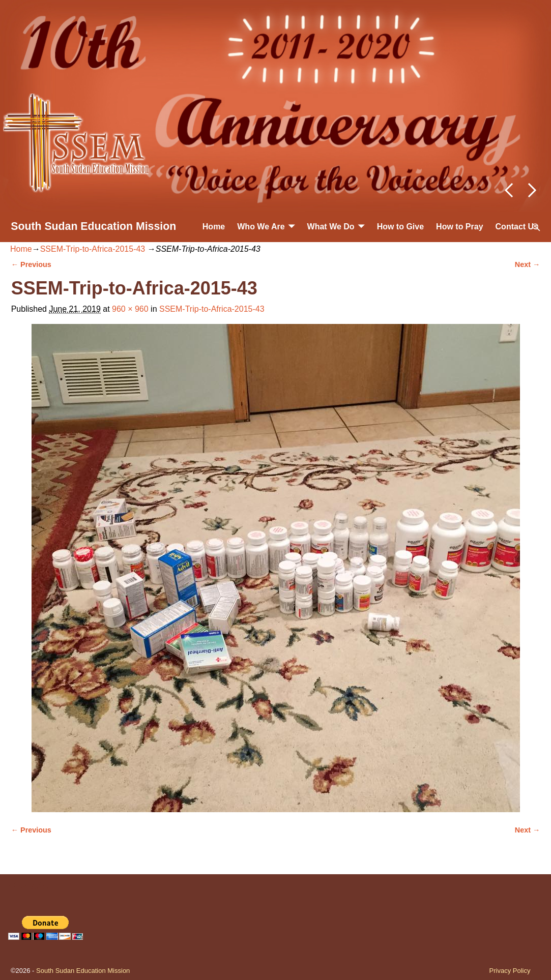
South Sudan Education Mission (93, 226)
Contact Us (517, 227)
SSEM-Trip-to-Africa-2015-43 (93, 249)
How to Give (400, 227)
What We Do (331, 227)
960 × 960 (130, 309)
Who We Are (261, 227)
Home (214, 227)
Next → (528, 264)
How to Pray (459, 227)
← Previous (31, 264)
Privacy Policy (510, 971)
